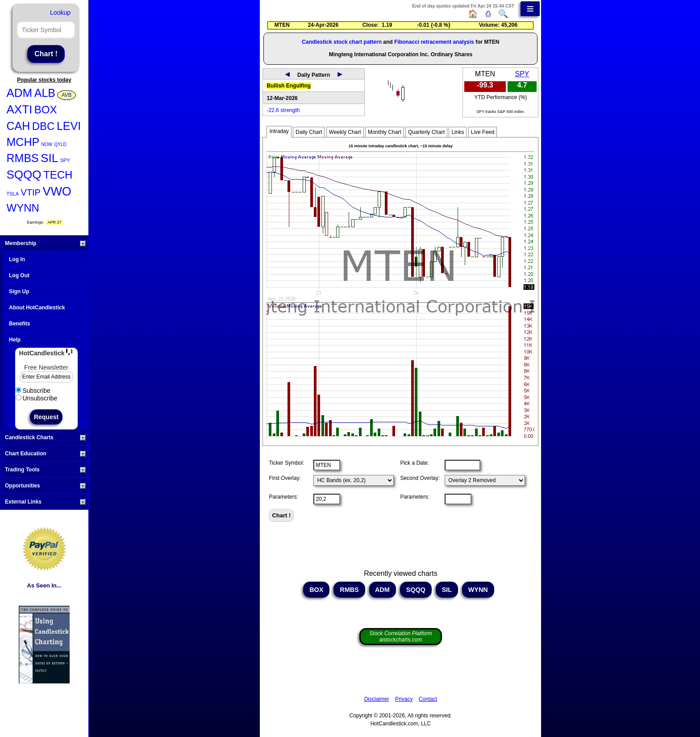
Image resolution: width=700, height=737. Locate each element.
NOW (47, 144)
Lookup (60, 12)
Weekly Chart (345, 132)
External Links (45, 502)
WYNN (23, 208)
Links (458, 132)
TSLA (13, 194)
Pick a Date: (415, 463)
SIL (49, 158)
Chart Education (45, 454)
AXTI (20, 109)
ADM (20, 93)
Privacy (404, 699)
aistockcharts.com (400, 637)
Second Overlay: (420, 478)
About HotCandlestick (37, 308)
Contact (428, 699)
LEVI (69, 126)
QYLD (60, 144)
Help (15, 340)
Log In (17, 259)
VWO (57, 192)
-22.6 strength (283, 110)
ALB (45, 93)
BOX (46, 110)
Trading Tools (45, 470)
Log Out (19, 275)
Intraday (279, 131)
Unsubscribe (37, 398)
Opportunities (45, 486)
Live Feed (483, 132)
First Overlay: (285, 478)
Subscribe (33, 391)
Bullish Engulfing (289, 86)
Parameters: (283, 497)
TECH (58, 175)
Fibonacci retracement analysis (434, 42)
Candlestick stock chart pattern (342, 42)
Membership (45, 243)
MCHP (23, 142)
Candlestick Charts (45, 437)
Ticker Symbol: (286, 463)
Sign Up (19, 291)
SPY (65, 160)
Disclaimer (377, 699)
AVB (66, 95)
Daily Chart (309, 132)
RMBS (23, 158)
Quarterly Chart (426, 132)
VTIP (30, 192)
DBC (44, 126)
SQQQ (24, 175)
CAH (19, 126)
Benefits (19, 324)
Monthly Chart (385, 132)
